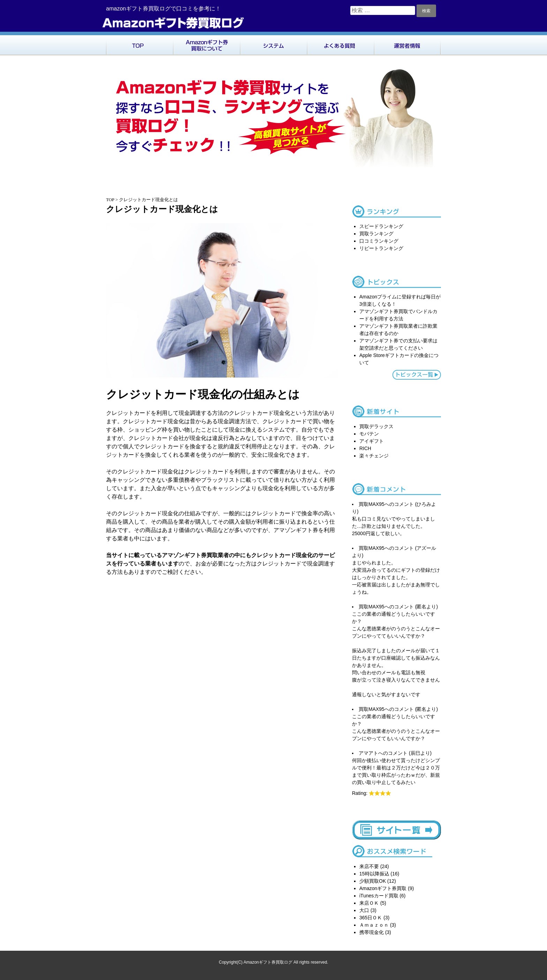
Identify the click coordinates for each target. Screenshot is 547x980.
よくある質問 (340, 44)
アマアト (368, 753)
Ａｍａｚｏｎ (374, 925)
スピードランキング (381, 226)
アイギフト (372, 441)
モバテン (369, 434)
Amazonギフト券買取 (383, 888)
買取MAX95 (372, 504)
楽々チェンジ (374, 456)
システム (273, 44)
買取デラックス (376, 426)
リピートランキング (381, 248)
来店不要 (369, 866)
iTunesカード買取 (379, 896)
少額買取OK (373, 881)
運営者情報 (407, 44)
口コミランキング (379, 241)
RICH (365, 448)
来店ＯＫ (369, 903)
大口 (364, 910)
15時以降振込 (374, 874)
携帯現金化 (372, 932)
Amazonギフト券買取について (207, 44)
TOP (140, 44)
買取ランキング (376, 234)
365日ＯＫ (371, 918)
